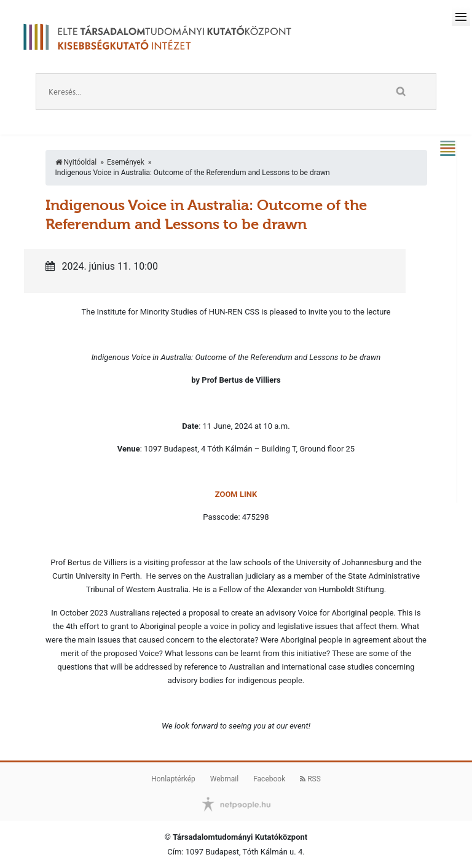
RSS (310, 779)
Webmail (224, 779)
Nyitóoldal (76, 162)
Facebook (269, 779)
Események (126, 162)
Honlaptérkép (173, 779)
